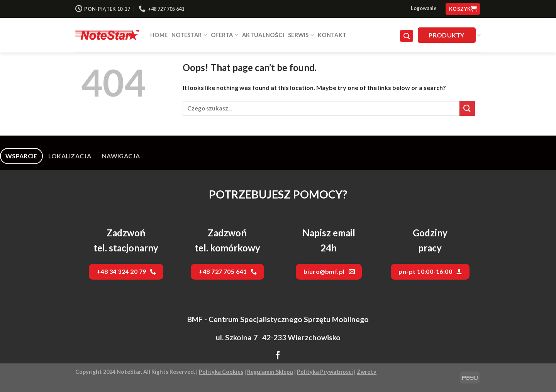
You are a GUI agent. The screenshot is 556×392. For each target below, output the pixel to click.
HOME (159, 35)
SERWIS (301, 35)
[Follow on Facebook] (278, 356)
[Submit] (467, 108)
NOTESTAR (189, 35)
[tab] (21, 156)
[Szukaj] (407, 36)
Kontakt (332, 35)
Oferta (225, 35)
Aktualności (263, 35)
